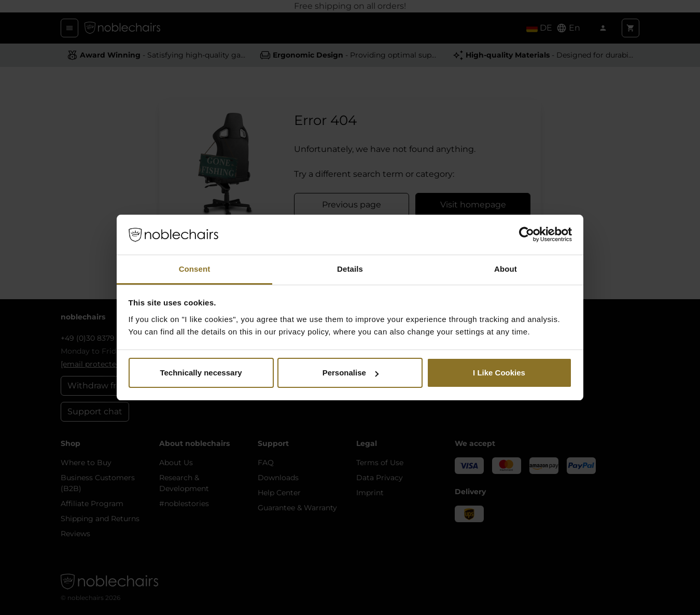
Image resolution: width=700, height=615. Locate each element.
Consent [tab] (195, 269)
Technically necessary (201, 373)
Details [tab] (350, 269)
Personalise (351, 373)
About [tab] (506, 269)
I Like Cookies (499, 373)
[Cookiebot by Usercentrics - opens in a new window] (527, 235)
